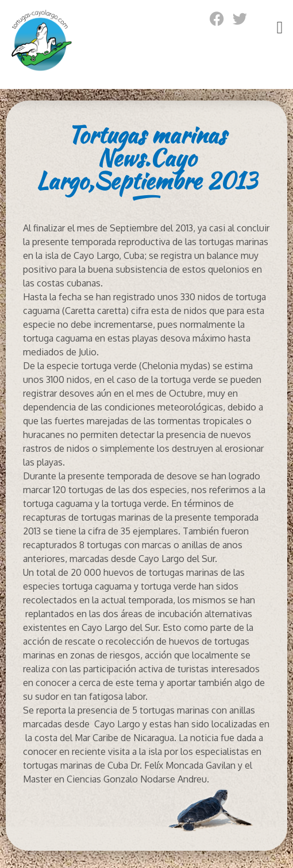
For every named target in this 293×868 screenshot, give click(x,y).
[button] (280, 27)
